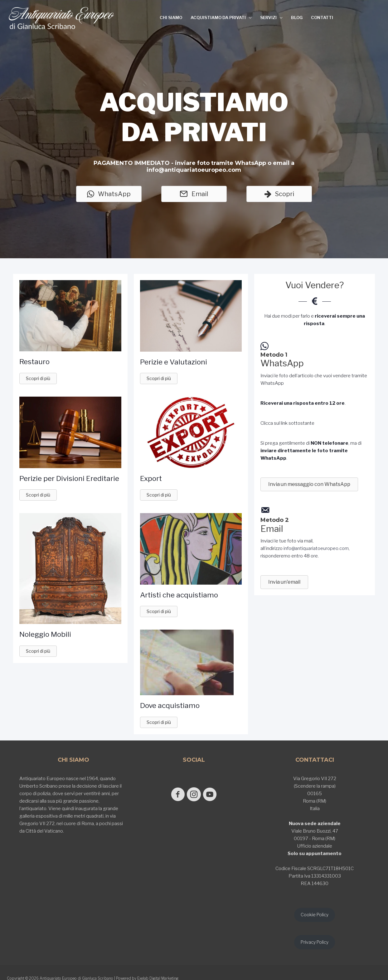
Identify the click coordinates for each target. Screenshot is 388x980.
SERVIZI (268, 17)
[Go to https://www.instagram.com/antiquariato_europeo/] (194, 795)
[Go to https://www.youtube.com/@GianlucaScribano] (213, 795)
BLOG (297, 17)
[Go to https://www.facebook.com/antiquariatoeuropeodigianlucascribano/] (174, 795)
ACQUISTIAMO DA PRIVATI (218, 17)
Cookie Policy (315, 915)
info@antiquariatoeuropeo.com (316, 548)
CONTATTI (322, 17)
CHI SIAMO (171, 17)
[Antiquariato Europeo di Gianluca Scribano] (61, 18)
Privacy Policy (315, 943)
